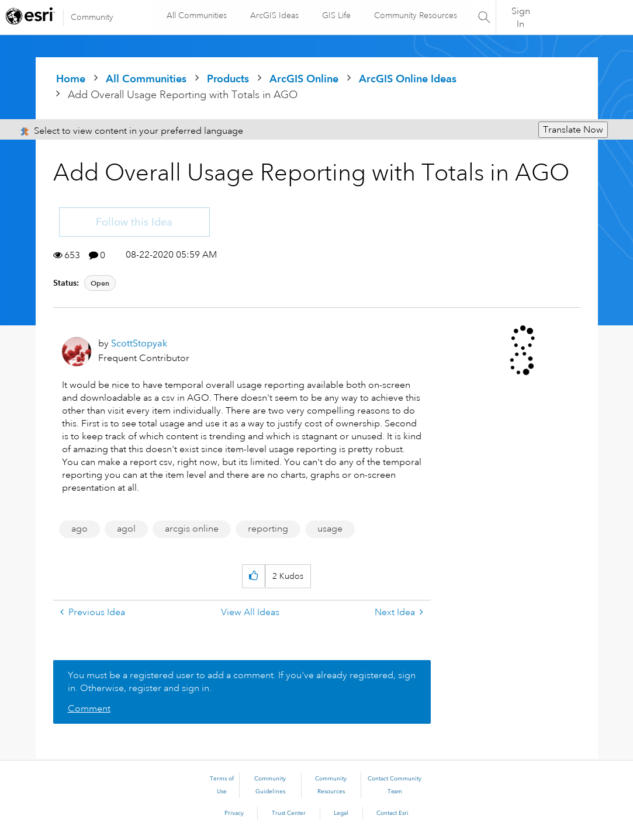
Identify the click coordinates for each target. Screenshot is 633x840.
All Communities (191, 22)
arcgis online (192, 529)
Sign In (521, 22)
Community (92, 17)
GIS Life (328, 22)
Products (228, 79)
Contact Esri (392, 813)
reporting (268, 529)
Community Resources (395, 22)
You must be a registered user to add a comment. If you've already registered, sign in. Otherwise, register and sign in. (242, 682)
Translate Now (573, 130)
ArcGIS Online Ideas (408, 79)
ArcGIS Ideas (263, 22)
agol (126, 529)
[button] (253, 576)
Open (100, 283)
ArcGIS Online (304, 79)
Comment (89, 709)
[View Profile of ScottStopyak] (139, 343)
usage (330, 529)
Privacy (234, 813)
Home (71, 79)
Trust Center (289, 813)
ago (79, 529)
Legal (341, 813)
